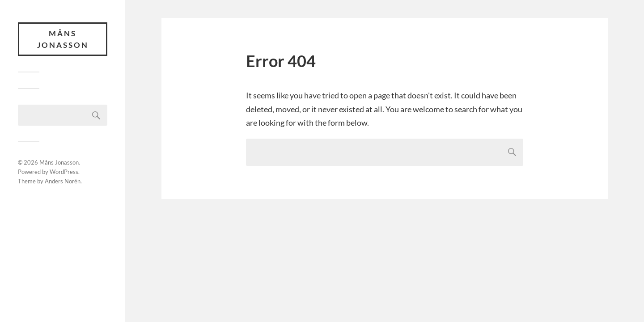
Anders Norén (63, 181)
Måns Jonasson (63, 39)
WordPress (64, 172)
